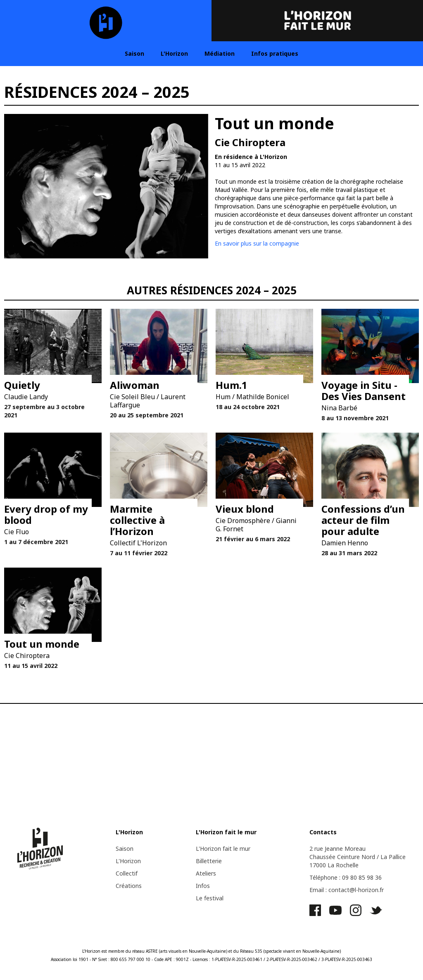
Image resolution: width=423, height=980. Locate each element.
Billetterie (209, 861)
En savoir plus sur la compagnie (257, 243)
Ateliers (206, 873)
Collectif (127, 873)
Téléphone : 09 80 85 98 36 (346, 877)
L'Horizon (174, 53)
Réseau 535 (251, 951)
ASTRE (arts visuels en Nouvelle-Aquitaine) (187, 951)
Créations (129, 886)
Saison (134, 53)
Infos (203, 886)
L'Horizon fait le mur (223, 849)
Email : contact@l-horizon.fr (347, 890)
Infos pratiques (275, 53)
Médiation (220, 53)
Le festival (210, 898)
